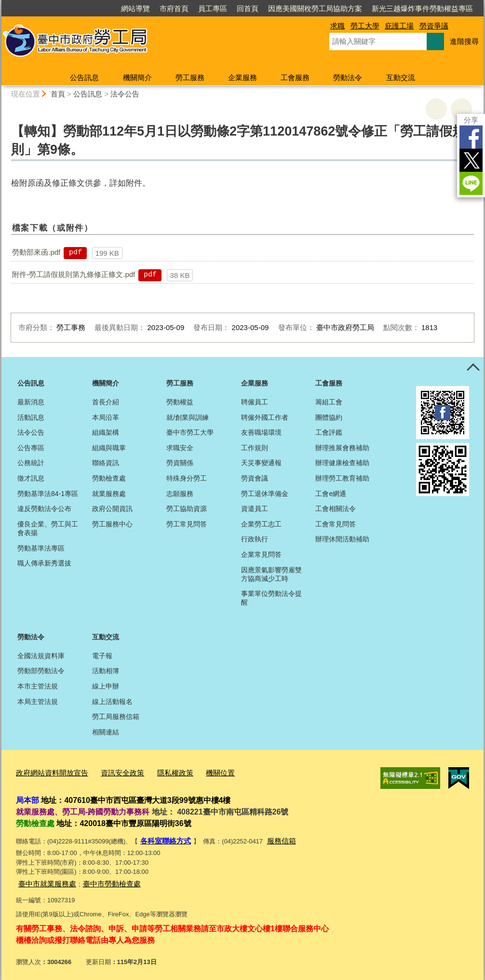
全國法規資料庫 (41, 656)
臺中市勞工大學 (190, 432)
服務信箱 (273, 838)
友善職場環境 (261, 432)
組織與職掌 (109, 448)
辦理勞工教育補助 (342, 478)
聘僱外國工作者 (265, 417)
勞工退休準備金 (265, 494)
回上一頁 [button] (461, 109)
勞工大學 (365, 26)
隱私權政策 (157, 772)
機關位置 (198, 772)
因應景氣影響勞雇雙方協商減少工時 (271, 574)
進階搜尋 (464, 41)
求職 (337, 26)
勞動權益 (180, 402)
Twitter (471, 160)
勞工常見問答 (187, 524)
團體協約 (329, 417)
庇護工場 (399, 26)
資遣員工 (255, 509)
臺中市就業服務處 (43, 879)
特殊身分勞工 (187, 478)
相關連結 (106, 732)
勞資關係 (180, 463)
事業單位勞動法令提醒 (271, 598)
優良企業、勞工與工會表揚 (48, 528)
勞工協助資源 (187, 509)
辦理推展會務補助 (342, 448)
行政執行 (255, 539)
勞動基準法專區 (41, 548)
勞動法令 (348, 77)
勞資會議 (255, 478)
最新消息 (31, 402)
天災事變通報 (261, 463)
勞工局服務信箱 (116, 717)
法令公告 (125, 94)
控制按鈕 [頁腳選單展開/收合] (473, 368)
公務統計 (31, 463)
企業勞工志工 (261, 524)
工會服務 (295, 77)
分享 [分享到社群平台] (471, 120)
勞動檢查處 (109, 478)
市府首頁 (174, 8)
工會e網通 (331, 494)
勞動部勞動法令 (41, 671)
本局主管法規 (38, 702)
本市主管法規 (38, 686)
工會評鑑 (329, 432)
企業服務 (242, 77)
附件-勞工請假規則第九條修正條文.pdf (74, 274)
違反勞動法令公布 (44, 509)
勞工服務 (190, 77)
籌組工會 (329, 402)
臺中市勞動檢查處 (100, 879)
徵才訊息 (31, 478)
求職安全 (180, 448)
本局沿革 (106, 417)
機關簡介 (137, 77)
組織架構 (106, 432)
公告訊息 (84, 77)
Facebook (471, 137)
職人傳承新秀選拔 (44, 563)
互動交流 (401, 77)
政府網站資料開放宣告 (47, 772)
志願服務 (180, 494)
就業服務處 (109, 494)
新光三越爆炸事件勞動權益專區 (422, 8)
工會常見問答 (336, 524)
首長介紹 (106, 402)
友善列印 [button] (436, 109)
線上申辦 (106, 686)
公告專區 (31, 448)
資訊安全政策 (110, 772)
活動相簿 (106, 671)
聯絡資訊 (106, 463)
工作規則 (255, 448)
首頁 (58, 94)
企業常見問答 (261, 554)
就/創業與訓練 (188, 417)
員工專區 (213, 8)
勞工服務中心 (112, 524)
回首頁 (248, 8)
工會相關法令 (336, 509)
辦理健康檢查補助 (342, 463)
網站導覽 (135, 8)
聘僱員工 (255, 402)
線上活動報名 (112, 702)
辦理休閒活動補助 (342, 539)
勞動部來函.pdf (36, 252)
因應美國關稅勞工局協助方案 (315, 8)
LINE (471, 183)
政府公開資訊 (112, 509)
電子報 (102, 656)
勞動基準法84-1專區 (48, 494)
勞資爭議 (434, 26)
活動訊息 (31, 417)
